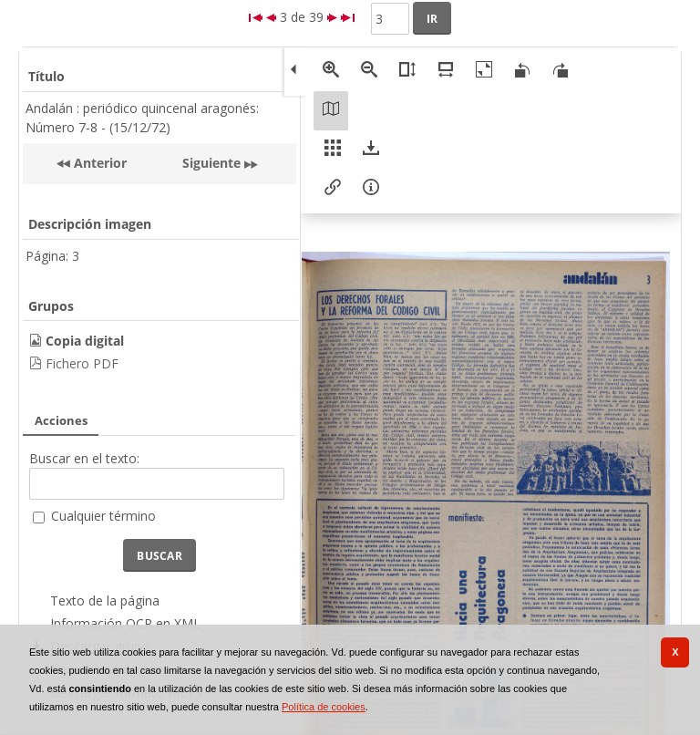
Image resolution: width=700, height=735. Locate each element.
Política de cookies (324, 707)
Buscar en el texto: (84, 458)
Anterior (98, 163)
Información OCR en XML (125, 623)
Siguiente (211, 163)
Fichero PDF (82, 363)
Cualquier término (103, 516)
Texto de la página (105, 600)
